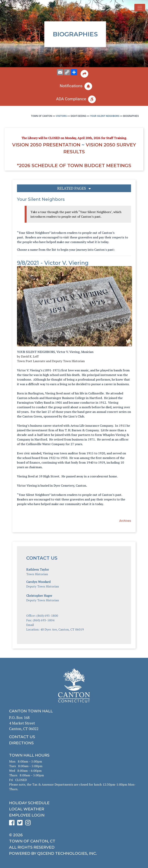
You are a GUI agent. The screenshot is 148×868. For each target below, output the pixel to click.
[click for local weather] (74, 809)
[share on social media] (74, 72)
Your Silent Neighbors (105, 116)
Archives (125, 521)
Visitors (61, 116)
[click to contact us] (74, 737)
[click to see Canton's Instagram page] (29, 824)
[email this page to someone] (60, 72)
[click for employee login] (74, 815)
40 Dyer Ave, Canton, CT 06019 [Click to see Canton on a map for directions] (62, 629)
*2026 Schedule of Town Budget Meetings (74, 166)
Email (30, 625)
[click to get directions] (74, 743)
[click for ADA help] (74, 99)
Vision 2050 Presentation (46, 145)
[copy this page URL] (67, 72)
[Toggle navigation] (140, 8)
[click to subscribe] (74, 86)
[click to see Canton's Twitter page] (21, 824)
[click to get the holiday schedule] (74, 803)
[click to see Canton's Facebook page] (13, 824)
